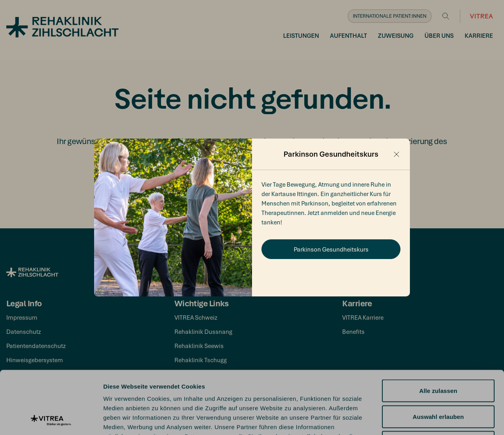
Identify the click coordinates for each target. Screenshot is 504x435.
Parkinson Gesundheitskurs (331, 249)
